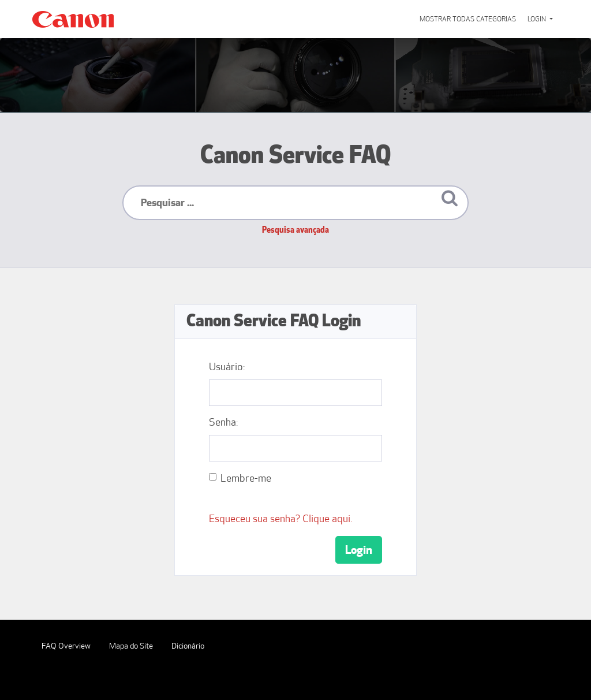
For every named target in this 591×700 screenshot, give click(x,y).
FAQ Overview (66, 646)
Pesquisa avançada (295, 230)
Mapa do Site (131, 646)
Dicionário (188, 646)
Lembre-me (246, 478)
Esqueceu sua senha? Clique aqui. (280, 519)
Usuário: (227, 367)
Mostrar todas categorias (468, 19)
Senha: (223, 422)
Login (538, 19)
